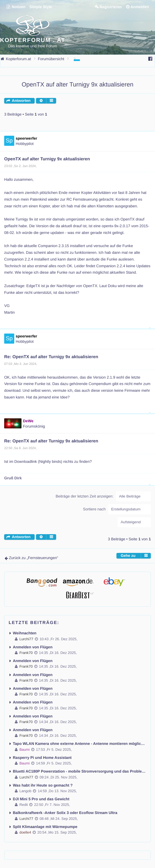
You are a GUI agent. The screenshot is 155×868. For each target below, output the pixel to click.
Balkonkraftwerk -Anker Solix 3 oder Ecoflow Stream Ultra (65, 813)
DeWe (28, 421)
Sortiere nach (117, 509)
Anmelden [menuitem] (140, 7)
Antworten (21, 101)
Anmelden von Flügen (33, 647)
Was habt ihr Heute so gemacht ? (43, 785)
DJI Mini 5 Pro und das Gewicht (41, 799)
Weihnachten (25, 633)
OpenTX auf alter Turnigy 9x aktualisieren (77, 84)
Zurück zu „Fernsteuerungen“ (34, 558)
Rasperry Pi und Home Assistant (42, 758)
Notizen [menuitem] (16, 7)
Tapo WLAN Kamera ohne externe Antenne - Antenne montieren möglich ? (80, 744)
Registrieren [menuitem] (110, 7)
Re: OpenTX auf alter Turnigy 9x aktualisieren (51, 357)
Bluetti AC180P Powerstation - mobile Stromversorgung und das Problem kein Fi (80, 771)
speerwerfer (26, 138)
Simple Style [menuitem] (41, 7)
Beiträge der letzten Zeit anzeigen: (103, 496)
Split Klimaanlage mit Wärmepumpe (45, 827)
